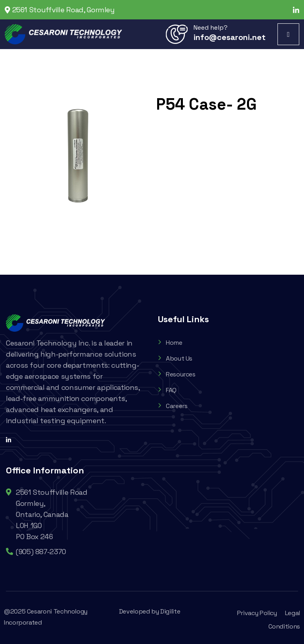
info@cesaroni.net (230, 37)
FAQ (167, 390)
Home (170, 343)
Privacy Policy (257, 613)
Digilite (170, 611)
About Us (175, 358)
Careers (173, 406)
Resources (177, 374)
